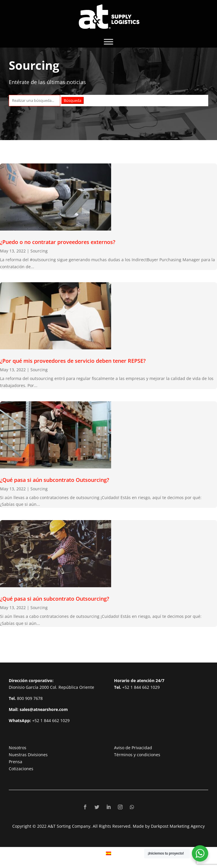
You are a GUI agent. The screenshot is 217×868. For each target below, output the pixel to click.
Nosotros (18, 748)
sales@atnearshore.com (44, 709)
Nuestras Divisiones (28, 755)
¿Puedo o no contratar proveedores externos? (58, 242)
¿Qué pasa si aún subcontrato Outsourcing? (55, 480)
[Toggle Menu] (108, 42)
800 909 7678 (30, 698)
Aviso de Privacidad (133, 748)
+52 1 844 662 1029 (51, 720)
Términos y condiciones (137, 755)
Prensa (15, 762)
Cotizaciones (21, 769)
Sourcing (39, 251)
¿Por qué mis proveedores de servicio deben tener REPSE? (73, 361)
